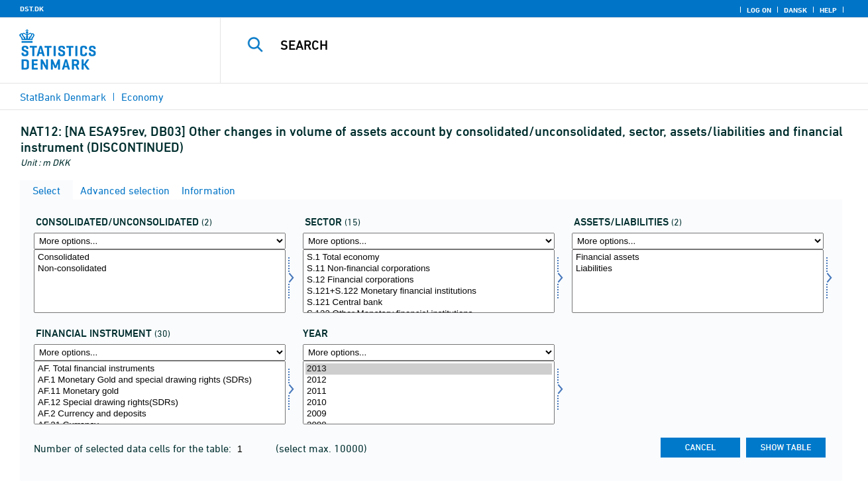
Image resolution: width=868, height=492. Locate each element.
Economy (142, 97)
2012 (429, 380)
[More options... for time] (429, 352)
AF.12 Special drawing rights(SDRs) (160, 403)
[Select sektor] (429, 281)
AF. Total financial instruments (160, 369)
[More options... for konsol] (160, 241)
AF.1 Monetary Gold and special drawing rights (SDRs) (160, 380)
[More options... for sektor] (429, 241)
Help (828, 10)
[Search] (530, 45)
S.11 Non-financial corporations (429, 269)
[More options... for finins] (160, 352)
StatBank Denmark (63, 97)
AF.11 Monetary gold (160, 392)
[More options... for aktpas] (698, 241)
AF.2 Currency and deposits (160, 414)
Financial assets (698, 258)
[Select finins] (160, 393)
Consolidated (160, 258)
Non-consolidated (160, 269)
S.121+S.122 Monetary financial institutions (429, 291)
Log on (759, 10)
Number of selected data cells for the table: (134, 448)
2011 (429, 392)
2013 (429, 369)
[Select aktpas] (698, 281)
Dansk (795, 10)
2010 (429, 403)
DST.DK (32, 9)
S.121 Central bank (429, 303)
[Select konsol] (160, 281)
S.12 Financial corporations (429, 280)
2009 (429, 414)
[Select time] (429, 393)
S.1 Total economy (429, 258)
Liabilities (698, 269)
